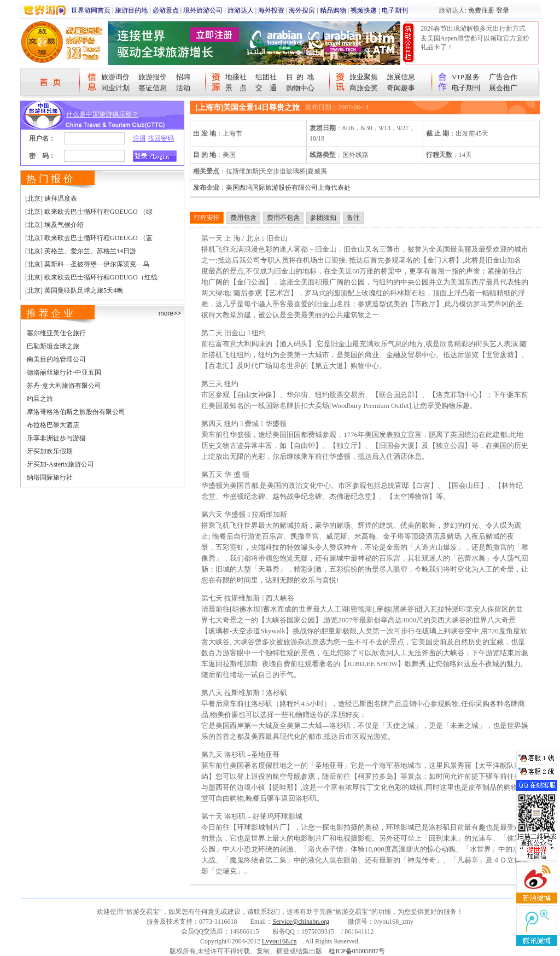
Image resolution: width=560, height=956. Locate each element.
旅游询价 (115, 77)
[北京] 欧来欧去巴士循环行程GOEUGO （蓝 (89, 238)
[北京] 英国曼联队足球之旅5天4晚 (74, 290)
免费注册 (481, 10)
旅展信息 (401, 77)
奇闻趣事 (401, 88)
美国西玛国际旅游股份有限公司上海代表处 (288, 188)
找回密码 (161, 138)
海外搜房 (302, 10)
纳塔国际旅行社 (50, 477)
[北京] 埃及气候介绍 (54, 225)
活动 (183, 88)
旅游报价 (153, 77)
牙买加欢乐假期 (50, 451)
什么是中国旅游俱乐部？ (102, 114)
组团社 (266, 77)
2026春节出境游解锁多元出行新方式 (473, 28)
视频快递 (364, 10)
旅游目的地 (131, 10)
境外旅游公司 (203, 10)
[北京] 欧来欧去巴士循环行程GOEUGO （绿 (89, 212)
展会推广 (503, 88)
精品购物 (333, 10)
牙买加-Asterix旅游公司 (60, 464)
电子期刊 (395, 10)
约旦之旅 (40, 399)
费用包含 (243, 218)
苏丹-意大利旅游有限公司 (64, 386)
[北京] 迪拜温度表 (51, 199)
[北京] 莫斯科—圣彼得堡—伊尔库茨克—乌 (87, 264)
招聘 (183, 77)
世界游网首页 (91, 10)
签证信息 (153, 88)
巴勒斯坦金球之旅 (53, 346)
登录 (503, 10)
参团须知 (323, 218)
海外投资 (271, 10)
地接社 (236, 77)
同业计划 (115, 88)
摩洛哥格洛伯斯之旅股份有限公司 (76, 412)
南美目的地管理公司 (56, 359)
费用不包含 (283, 218)
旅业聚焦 (364, 77)
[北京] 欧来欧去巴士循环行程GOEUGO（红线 (91, 277)
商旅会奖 (364, 88)
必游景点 (166, 10)
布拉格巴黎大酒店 (53, 425)
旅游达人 (241, 10)
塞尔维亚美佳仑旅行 (56, 333)
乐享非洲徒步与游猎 (56, 438)
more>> (170, 313)
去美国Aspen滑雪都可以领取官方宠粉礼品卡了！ (475, 43)
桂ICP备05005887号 (357, 951)
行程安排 (207, 218)
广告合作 (503, 77)
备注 (353, 218)
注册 (139, 138)
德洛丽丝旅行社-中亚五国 (64, 372)
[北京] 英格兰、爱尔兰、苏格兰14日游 (81, 251)
